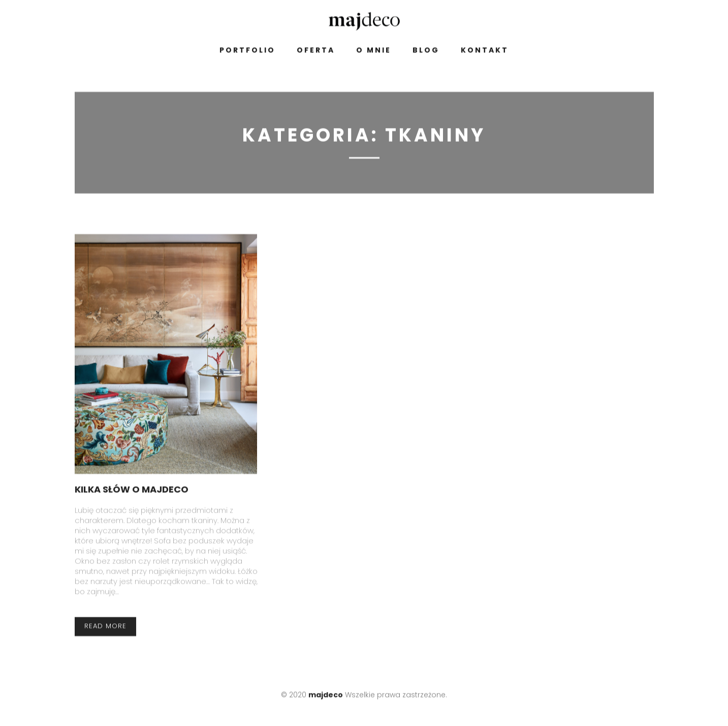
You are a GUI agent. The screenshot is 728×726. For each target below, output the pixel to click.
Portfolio (247, 52)
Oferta (316, 52)
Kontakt (485, 52)
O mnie (374, 52)
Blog (426, 52)
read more (105, 628)
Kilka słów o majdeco (132, 491)
